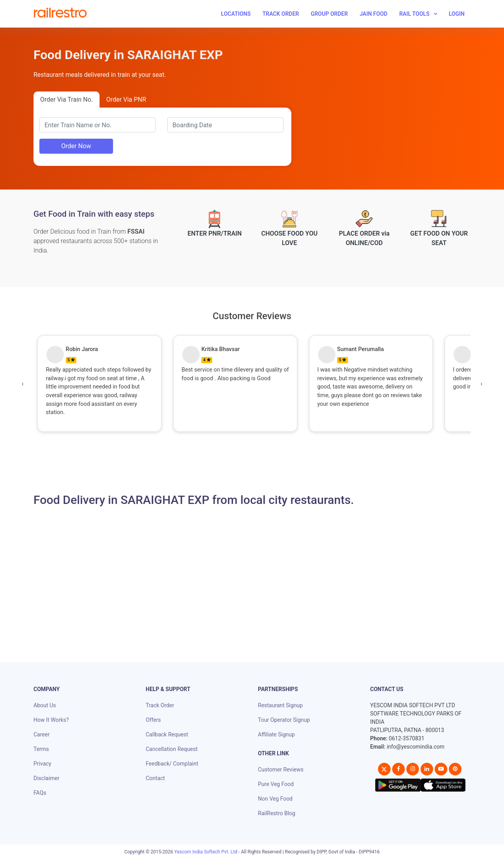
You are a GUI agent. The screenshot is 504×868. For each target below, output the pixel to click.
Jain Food (373, 14)
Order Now (76, 146)
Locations (236, 14)
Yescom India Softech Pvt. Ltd (206, 852)
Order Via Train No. (67, 99)
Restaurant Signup (280, 705)
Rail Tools (414, 14)
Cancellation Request (172, 749)
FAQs (40, 793)
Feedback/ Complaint (172, 764)
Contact (155, 778)
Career (42, 734)
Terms (41, 749)
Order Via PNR (126, 99)
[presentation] (23, 384)
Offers (153, 720)
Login (457, 14)
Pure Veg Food (276, 784)
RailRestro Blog (277, 813)
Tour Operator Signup (284, 720)
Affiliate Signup (276, 734)
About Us (45, 705)
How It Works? (51, 720)
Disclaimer (46, 778)
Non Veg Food (275, 799)
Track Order (281, 14)
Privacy (42, 764)
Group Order (329, 14)
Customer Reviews (281, 769)
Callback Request (167, 734)
